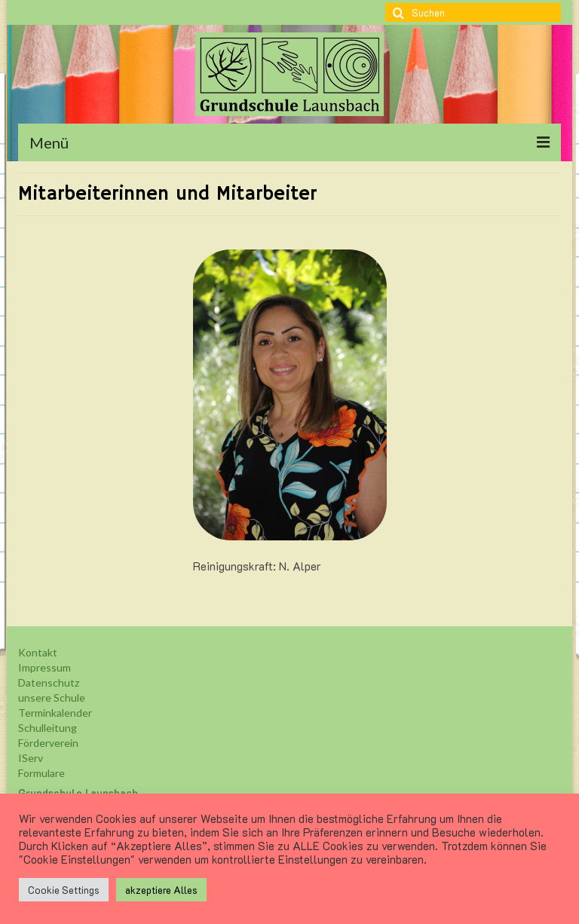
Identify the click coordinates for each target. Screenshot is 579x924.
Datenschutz (49, 682)
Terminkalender (55, 713)
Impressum (44, 667)
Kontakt (38, 652)
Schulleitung (47, 728)
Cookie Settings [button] (64, 890)
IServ (31, 758)
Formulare (41, 773)
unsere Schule (52, 698)
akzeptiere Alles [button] (161, 890)
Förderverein (48, 743)
